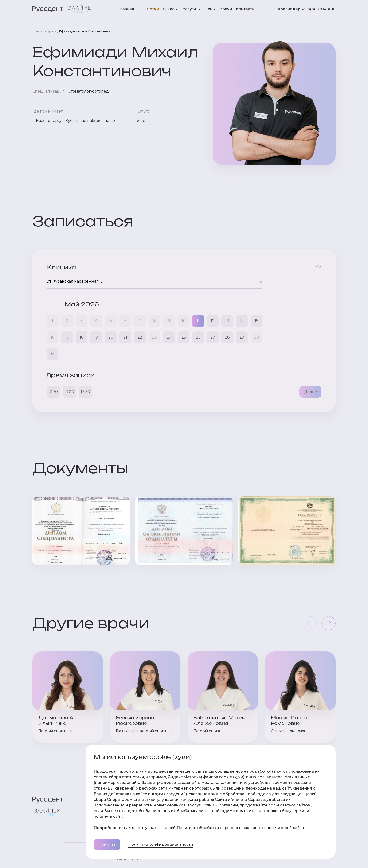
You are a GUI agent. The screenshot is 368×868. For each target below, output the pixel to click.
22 (140, 337)
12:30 (53, 392)
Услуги (192, 9)
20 (111, 337)
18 (82, 337)
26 (198, 337)
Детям (153, 9)
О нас (171, 9)
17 (67, 337)
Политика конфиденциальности (161, 844)
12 (213, 321)
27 (213, 337)
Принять (107, 844)
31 (52, 354)
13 (227, 321)
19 (96, 337)
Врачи (226, 9)
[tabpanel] (321, 9)
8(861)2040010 (321, 9)
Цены (210, 9)
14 (242, 321)
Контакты (245, 9)
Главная (126, 9)
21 (125, 337)
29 (242, 337)
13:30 (85, 392)
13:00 (69, 392)
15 (256, 321)
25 (184, 337)
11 (198, 321)
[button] (329, 623)
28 (227, 337)
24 (169, 337)
